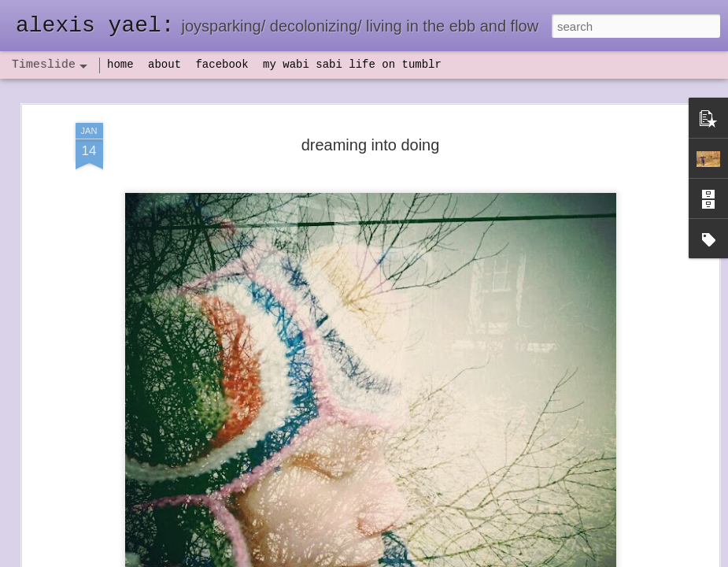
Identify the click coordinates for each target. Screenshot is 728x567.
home (120, 65)
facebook (222, 65)
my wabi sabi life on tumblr (352, 65)
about (164, 65)
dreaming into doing (371, 144)
